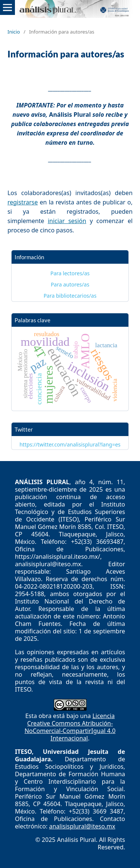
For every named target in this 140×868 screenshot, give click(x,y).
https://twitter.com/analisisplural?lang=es (70, 444)
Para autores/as (70, 284)
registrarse (23, 202)
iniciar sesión (67, 221)
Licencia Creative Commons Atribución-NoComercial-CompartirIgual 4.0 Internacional (70, 727)
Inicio (14, 32)
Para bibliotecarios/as (70, 296)
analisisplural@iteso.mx (82, 826)
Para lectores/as (70, 273)
